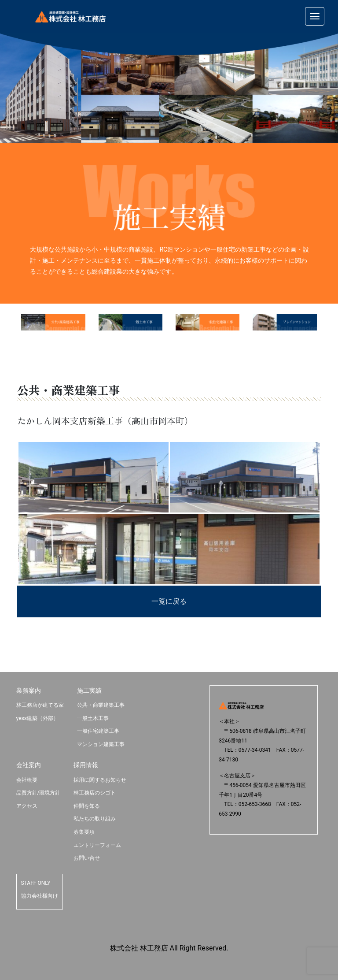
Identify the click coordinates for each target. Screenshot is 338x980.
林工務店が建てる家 (40, 705)
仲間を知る (87, 806)
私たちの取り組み (95, 819)
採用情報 (86, 765)
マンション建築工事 (101, 744)
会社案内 (29, 765)
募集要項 (84, 832)
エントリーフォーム (97, 845)
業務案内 (29, 690)
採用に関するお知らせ (100, 780)
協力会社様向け (40, 896)
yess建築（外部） (37, 718)
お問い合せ (87, 858)
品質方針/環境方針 (39, 793)
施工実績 (89, 690)
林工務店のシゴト (95, 793)
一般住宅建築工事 (98, 731)
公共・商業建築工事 (101, 705)
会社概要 (27, 780)
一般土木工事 (93, 718)
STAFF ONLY (36, 883)
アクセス (27, 806)
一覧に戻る (169, 601)
